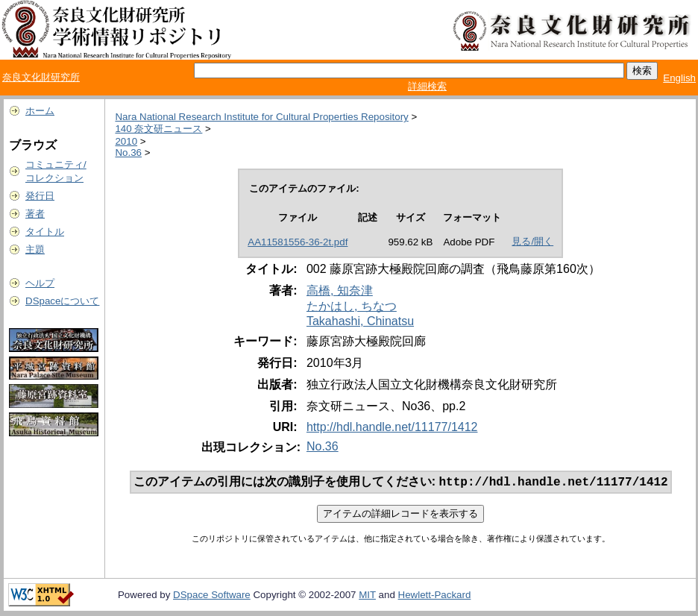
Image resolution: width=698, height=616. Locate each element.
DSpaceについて (62, 301)
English (679, 78)
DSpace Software (212, 596)
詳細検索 (427, 86)
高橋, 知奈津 (340, 290)
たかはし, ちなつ (352, 306)
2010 (126, 141)
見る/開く (532, 241)
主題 (35, 249)
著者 (35, 214)
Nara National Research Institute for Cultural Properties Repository (261, 117)
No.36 (128, 153)
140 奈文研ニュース (158, 129)
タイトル (45, 232)
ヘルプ (40, 283)
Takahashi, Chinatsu (360, 321)
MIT (367, 596)
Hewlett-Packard (435, 596)
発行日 (40, 196)
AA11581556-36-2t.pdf (298, 242)
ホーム (40, 111)
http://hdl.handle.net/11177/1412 (392, 427)
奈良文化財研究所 (41, 77)
